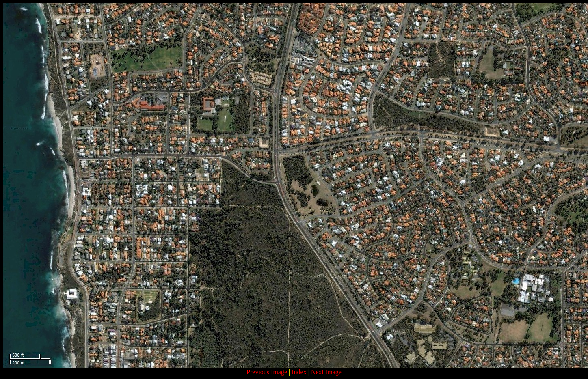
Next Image (326, 372)
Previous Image (267, 372)
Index (299, 372)
